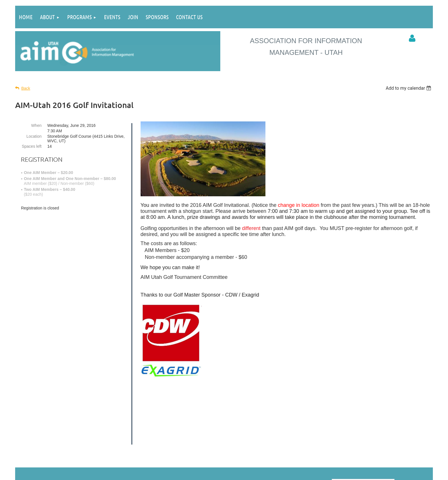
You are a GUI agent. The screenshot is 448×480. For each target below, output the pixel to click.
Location (34, 136)
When (36, 125)
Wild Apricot (330, 473)
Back (26, 88)
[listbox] (409, 88)
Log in (412, 38)
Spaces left (32, 146)
